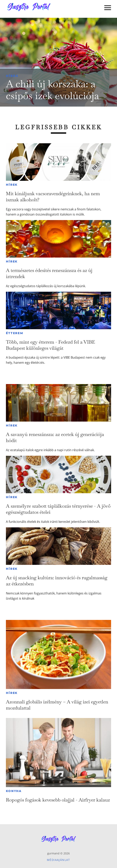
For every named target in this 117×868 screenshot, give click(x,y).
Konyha (14, 791)
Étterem (15, 333)
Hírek (12, 76)
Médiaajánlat (58, 860)
